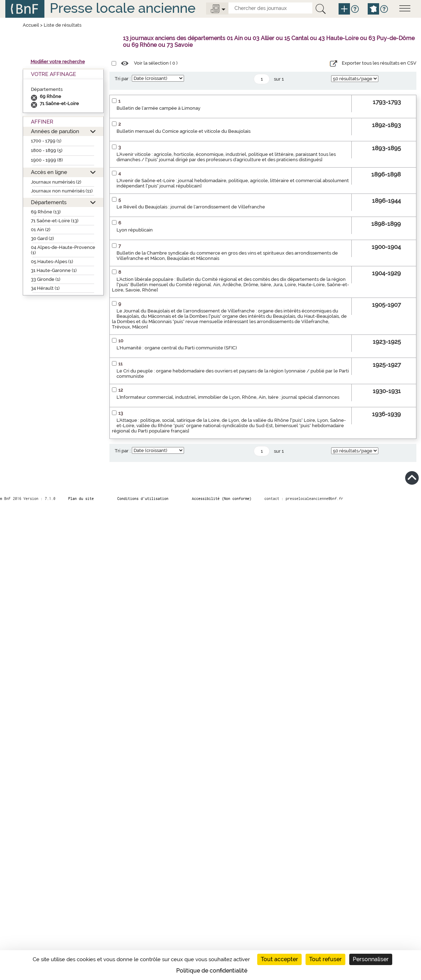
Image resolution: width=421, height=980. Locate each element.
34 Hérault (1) (45, 288)
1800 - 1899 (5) (47, 150)
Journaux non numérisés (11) (62, 191)
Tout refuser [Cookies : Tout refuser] (325, 959)
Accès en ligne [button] (49, 172)
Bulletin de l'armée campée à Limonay (158, 108)
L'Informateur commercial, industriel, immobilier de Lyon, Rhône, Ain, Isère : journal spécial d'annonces (228, 397)
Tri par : (123, 79)
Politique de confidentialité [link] (212, 971)
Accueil (31, 25)
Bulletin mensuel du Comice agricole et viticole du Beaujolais (183, 131)
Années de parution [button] (55, 131)
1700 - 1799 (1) (46, 141)
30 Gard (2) (42, 238)
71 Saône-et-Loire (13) (55, 221)
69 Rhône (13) (46, 212)
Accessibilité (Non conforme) (222, 499)
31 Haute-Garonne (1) (54, 270)
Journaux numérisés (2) (56, 182)
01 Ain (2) (41, 230)
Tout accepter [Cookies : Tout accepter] (279, 959)
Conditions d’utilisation (143, 499)
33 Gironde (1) (46, 279)
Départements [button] (49, 202)
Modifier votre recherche (58, 62)
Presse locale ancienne (123, 8)
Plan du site (81, 499)
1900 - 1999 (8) (47, 160)
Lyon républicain (135, 230)
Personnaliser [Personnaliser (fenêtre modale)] (371, 959)
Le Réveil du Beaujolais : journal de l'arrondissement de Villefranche (191, 207)
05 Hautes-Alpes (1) (52, 262)
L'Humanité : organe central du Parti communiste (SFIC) (177, 348)
